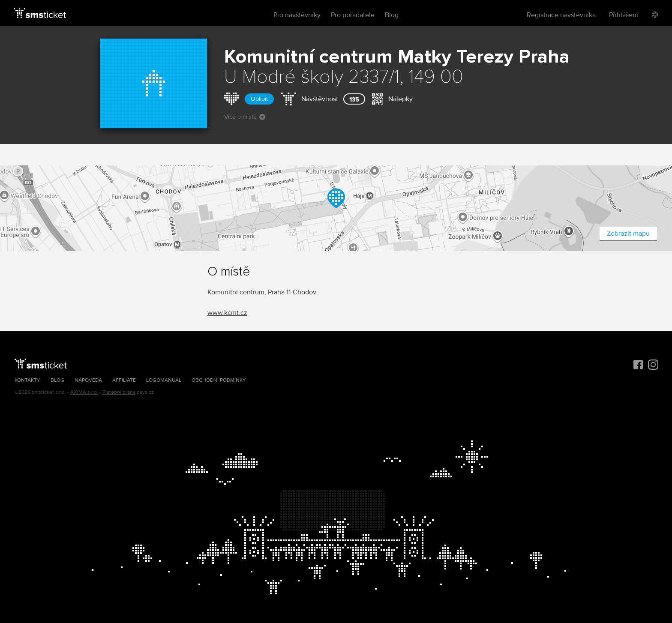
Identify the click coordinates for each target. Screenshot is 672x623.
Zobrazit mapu (628, 234)
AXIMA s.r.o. (84, 392)
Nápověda (88, 380)
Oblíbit (259, 99)
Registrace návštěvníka (561, 15)
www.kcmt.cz (227, 313)
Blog (392, 15)
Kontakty (27, 380)
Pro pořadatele (353, 15)
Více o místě (245, 117)
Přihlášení (624, 15)
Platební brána (119, 392)
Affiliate (124, 380)
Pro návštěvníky (297, 15)
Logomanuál (164, 380)
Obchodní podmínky (219, 380)
